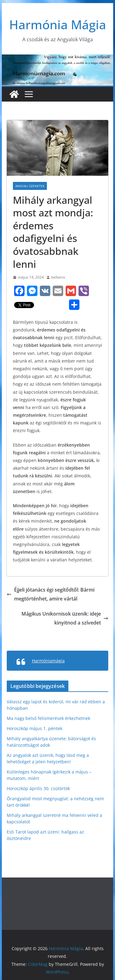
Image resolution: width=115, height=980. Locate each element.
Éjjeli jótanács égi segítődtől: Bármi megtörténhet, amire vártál (51, 594)
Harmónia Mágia (58, 24)
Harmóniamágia (48, 661)
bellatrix (58, 277)
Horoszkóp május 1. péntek (34, 728)
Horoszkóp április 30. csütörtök (38, 788)
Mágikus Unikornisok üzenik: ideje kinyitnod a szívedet (65, 618)
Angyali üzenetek (30, 186)
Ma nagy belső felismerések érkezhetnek (48, 718)
